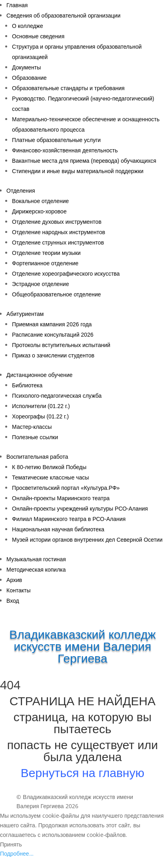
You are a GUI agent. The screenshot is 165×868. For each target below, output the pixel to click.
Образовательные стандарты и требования (68, 88)
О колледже (28, 26)
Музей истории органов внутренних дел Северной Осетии (87, 540)
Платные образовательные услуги (56, 140)
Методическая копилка (36, 570)
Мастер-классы (32, 427)
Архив (14, 580)
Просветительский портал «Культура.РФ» (66, 488)
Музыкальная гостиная (36, 559)
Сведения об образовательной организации (63, 16)
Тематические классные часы (50, 477)
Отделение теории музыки (46, 253)
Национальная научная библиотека (58, 529)
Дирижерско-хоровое (39, 211)
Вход (13, 601)
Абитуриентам (25, 314)
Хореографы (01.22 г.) (40, 416)
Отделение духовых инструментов (57, 222)
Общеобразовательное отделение (57, 294)
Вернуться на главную (82, 772)
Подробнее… (17, 853)
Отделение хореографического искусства (66, 274)
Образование (29, 78)
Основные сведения (38, 36)
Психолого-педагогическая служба (57, 396)
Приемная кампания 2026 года (52, 324)
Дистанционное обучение (40, 375)
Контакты (18, 590)
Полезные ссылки (35, 437)
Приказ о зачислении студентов (53, 355)
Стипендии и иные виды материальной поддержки (78, 171)
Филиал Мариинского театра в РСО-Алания (69, 519)
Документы (26, 67)
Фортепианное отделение (45, 263)
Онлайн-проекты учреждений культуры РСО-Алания (80, 509)
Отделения (21, 191)
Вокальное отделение (40, 201)
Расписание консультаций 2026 (53, 335)
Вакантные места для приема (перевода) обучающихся (84, 161)
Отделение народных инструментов (59, 232)
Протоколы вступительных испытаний (61, 345)
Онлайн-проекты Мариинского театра (61, 498)
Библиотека (27, 385)
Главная (17, 5)
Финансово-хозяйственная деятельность (65, 150)
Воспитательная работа (37, 457)
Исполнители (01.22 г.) (41, 406)
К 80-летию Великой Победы (49, 467)
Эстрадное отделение (41, 284)
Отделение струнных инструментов (58, 243)
